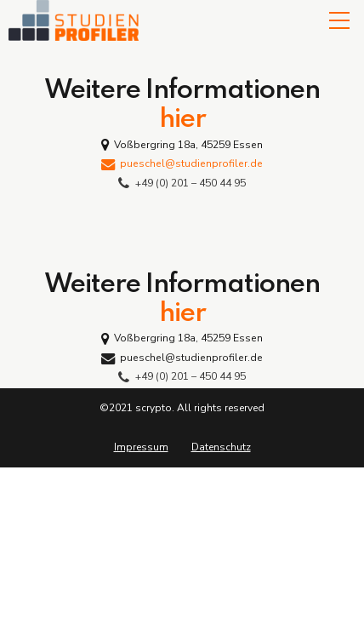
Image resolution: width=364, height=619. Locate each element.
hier (182, 120)
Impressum (141, 447)
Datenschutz (221, 447)
